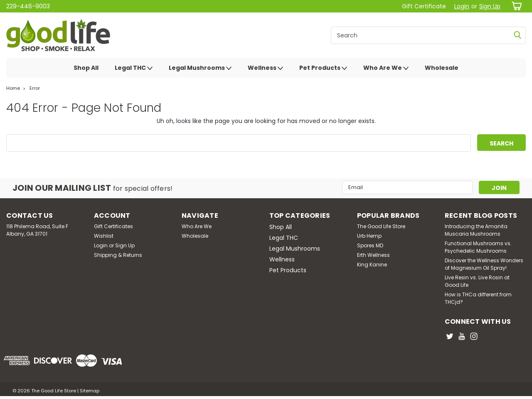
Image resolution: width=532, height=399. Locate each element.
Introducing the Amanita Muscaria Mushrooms (476, 230)
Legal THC (134, 68)
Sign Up (490, 6)
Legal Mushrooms (200, 68)
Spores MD (370, 245)
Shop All (86, 68)
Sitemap (90, 391)
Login (462, 6)
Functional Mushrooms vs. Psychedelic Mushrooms (478, 247)
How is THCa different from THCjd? (478, 298)
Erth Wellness (373, 255)
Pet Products (323, 68)
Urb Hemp (369, 236)
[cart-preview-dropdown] (515, 6)
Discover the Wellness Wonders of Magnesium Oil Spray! (484, 264)
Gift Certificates (113, 226)
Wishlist (104, 236)
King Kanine (372, 265)
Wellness (265, 68)
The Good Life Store (381, 226)
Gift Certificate (424, 6)
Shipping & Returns (118, 255)
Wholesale (442, 68)
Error (35, 88)
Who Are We (386, 68)
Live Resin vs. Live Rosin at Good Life (477, 281)
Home (13, 88)
